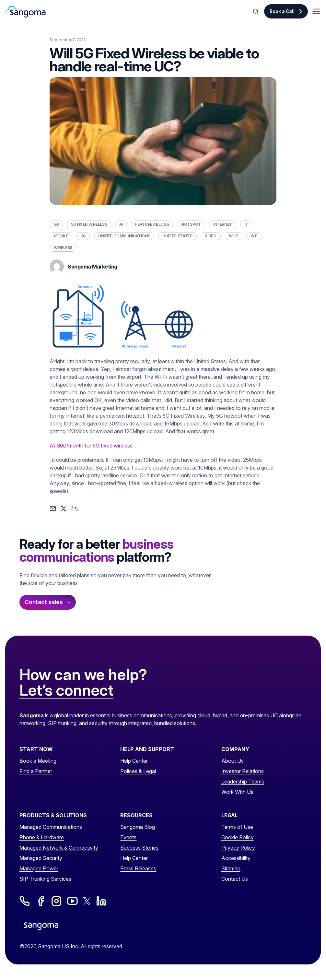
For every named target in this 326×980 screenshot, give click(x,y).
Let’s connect (66, 690)
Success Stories (139, 848)
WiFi (254, 236)
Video (211, 236)
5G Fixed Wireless (89, 224)
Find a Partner (36, 771)
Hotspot (191, 224)
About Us (233, 761)
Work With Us (237, 792)
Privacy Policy (238, 848)
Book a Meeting (38, 761)
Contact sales (44, 602)
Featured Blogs (152, 224)
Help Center (134, 761)
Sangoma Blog (138, 827)
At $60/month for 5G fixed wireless (91, 446)
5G (56, 224)
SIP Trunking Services (45, 879)
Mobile (61, 236)
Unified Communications (124, 236)
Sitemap (231, 868)
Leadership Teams (243, 782)
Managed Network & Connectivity (59, 848)
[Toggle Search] (256, 11)
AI (121, 224)
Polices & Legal (138, 771)
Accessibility (236, 858)
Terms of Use (237, 827)
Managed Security (41, 858)
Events (128, 837)
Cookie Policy (238, 837)
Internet (223, 224)
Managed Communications (51, 827)
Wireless (63, 248)
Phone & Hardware (42, 837)
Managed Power (39, 868)
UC (83, 236)
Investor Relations (243, 771)
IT (246, 224)
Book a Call (282, 11)
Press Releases (138, 868)
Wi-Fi (233, 236)
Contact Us (235, 879)
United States (177, 236)
